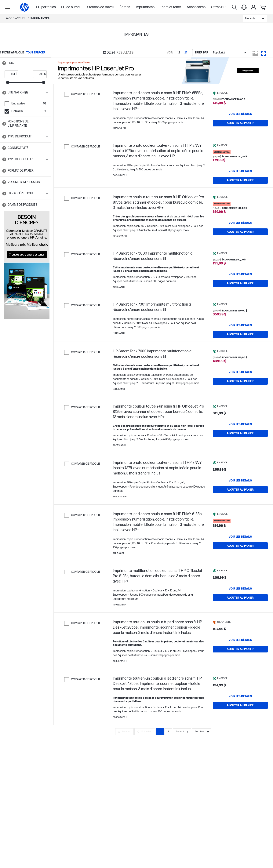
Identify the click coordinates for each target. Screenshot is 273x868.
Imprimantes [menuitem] (145, 7)
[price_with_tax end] (39, 74)
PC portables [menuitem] (46, 7)
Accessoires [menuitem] (196, 7)
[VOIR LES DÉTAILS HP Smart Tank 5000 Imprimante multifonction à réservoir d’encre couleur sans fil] (240, 275)
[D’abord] (124, 742)
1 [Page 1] (160, 742)
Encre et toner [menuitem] (171, 7)
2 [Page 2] (168, 742)
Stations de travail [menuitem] (101, 7)
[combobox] (255, 19)
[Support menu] (244, 7)
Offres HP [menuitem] (218, 7)
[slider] (8, 82)
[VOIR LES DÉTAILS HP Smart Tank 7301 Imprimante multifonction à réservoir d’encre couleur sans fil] (240, 328)
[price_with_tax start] (10, 74)
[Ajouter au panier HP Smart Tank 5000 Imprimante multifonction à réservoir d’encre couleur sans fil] (240, 284)
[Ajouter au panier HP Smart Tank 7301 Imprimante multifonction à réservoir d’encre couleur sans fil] (240, 337)
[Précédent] (145, 742)
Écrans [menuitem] (125, 7)
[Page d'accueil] (24, 7)
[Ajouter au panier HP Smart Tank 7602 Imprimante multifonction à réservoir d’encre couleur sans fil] (240, 389)
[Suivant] (182, 742)
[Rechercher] (235, 7)
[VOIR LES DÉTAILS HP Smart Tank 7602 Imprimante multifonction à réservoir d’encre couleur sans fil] (240, 380)
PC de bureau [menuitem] (71, 7)
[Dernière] (202, 742)
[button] (26, 63)
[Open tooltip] (4, 63)
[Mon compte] (253, 7)
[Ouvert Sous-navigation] (8, 7)
